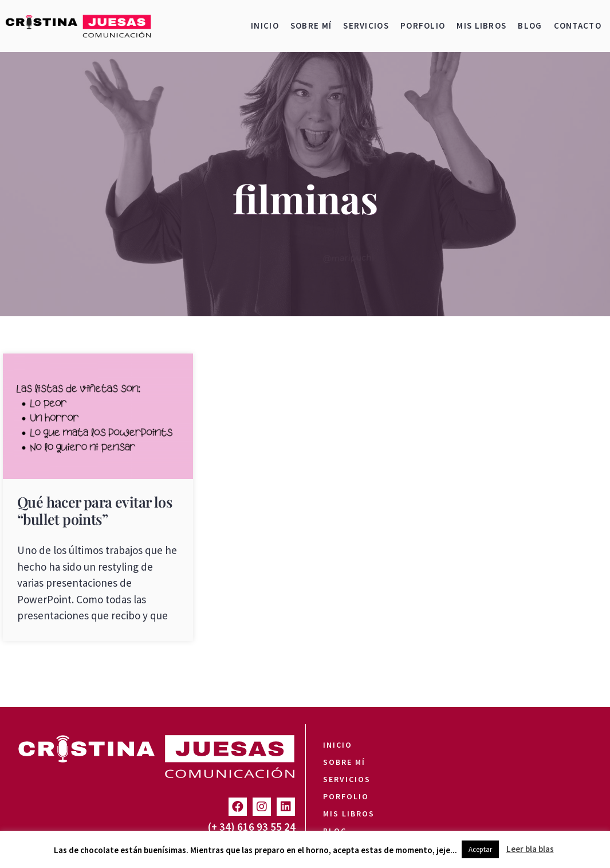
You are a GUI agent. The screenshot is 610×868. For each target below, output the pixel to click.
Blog (530, 25)
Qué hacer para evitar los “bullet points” (95, 510)
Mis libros (481, 25)
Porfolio (423, 25)
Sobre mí (311, 25)
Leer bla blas (530, 849)
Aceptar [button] (480, 849)
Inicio (265, 25)
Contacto (578, 25)
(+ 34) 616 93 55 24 (252, 827)
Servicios (366, 25)
